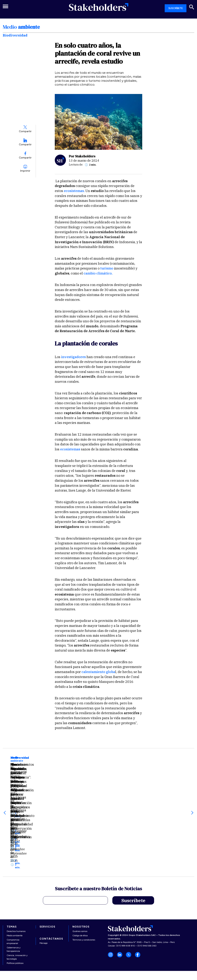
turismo (107, 268)
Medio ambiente (15, 907)
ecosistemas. (75, 191)
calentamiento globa (98, 672)
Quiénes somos (80, 902)
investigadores (73, 357)
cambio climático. (98, 273)
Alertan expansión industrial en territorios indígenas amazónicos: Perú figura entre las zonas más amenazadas (97, 803)
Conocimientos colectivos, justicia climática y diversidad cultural (157, 795)
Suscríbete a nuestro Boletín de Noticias (98, 860)
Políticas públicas (15, 934)
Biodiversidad (20, 758)
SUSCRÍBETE (176, 8)
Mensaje (44, 914)
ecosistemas (70, 449)
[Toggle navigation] (6, 6)
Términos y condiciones (84, 911)
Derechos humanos (16, 902)
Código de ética (80, 907)
